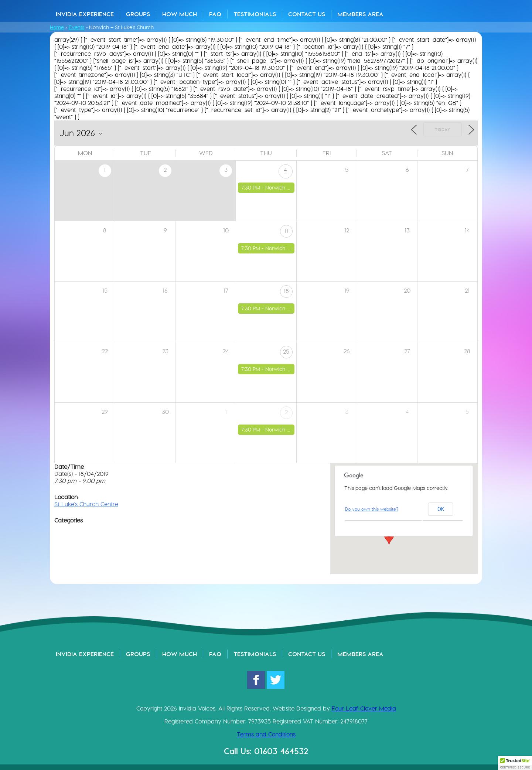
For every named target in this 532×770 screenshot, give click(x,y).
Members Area (360, 14)
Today (443, 130)
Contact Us (307, 14)
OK (441, 509)
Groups (138, 14)
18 (286, 291)
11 (286, 231)
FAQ (215, 14)
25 (286, 352)
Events (76, 27)
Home (57, 27)
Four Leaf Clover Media (364, 708)
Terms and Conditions (266, 734)
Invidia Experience (85, 14)
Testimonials (255, 14)
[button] (389, 538)
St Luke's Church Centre (86, 504)
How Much (180, 14)
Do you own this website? (372, 509)
